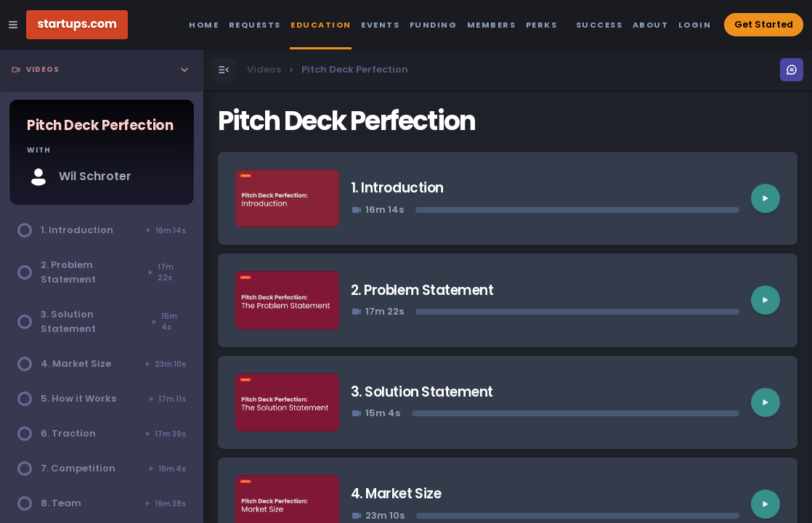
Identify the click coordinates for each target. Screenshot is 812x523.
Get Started (764, 24)
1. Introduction (397, 188)
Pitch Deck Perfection (346, 121)
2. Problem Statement (422, 290)
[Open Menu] (224, 70)
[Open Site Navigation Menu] (13, 25)
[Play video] (766, 198)
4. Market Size (396, 494)
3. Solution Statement (422, 392)
